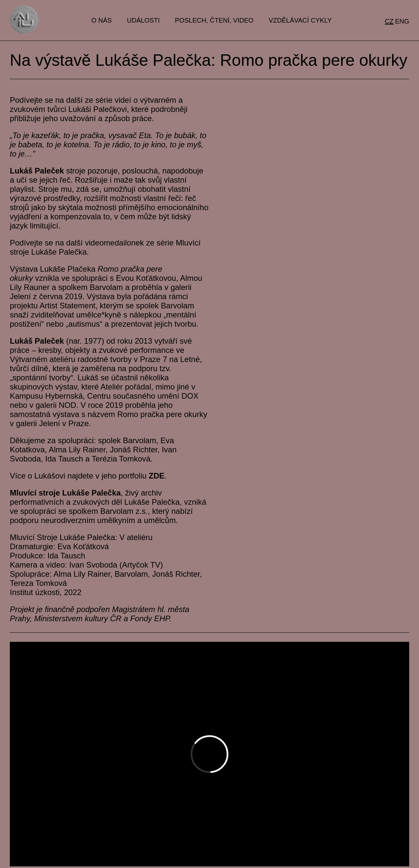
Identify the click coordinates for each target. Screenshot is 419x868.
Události (143, 20)
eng (402, 21)
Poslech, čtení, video (214, 20)
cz (389, 21)
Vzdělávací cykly (300, 20)
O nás (101, 20)
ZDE (156, 476)
